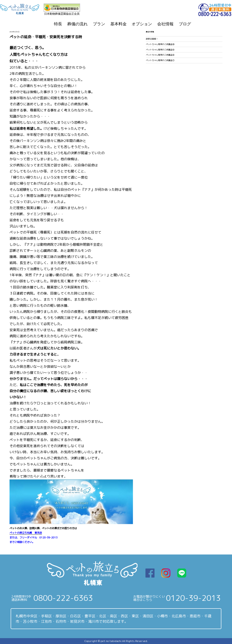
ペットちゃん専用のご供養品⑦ (160, 60)
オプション (142, 24)
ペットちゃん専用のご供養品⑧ (160, 55)
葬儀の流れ (77, 24)
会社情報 (165, 24)
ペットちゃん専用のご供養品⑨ (160, 50)
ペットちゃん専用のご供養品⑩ (160, 44)
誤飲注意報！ (152, 39)
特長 (58, 24)
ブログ (185, 24)
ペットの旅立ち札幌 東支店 (26, 533)
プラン (99, 24)
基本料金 (118, 24)
